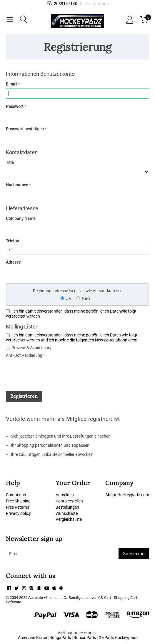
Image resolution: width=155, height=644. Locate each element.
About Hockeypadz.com (127, 495)
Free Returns (17, 507)
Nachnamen (17, 185)
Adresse (13, 262)
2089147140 (62, 4)
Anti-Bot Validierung (24, 355)
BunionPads (85, 638)
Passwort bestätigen (25, 129)
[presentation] (51, 371)
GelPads (106, 638)
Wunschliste (67, 513)
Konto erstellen (69, 501)
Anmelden (65, 495)
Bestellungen (67, 507)
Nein (86, 298)
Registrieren (24, 396)
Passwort (15, 106)
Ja (69, 298)
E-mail (11, 84)
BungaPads (60, 638)
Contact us (16, 495)
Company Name (21, 218)
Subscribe (134, 553)
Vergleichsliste (69, 519)
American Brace (32, 638)
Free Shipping (18, 501)
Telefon (12, 241)
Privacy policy (18, 513)
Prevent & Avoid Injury (31, 348)
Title (10, 162)
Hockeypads (126, 638)
